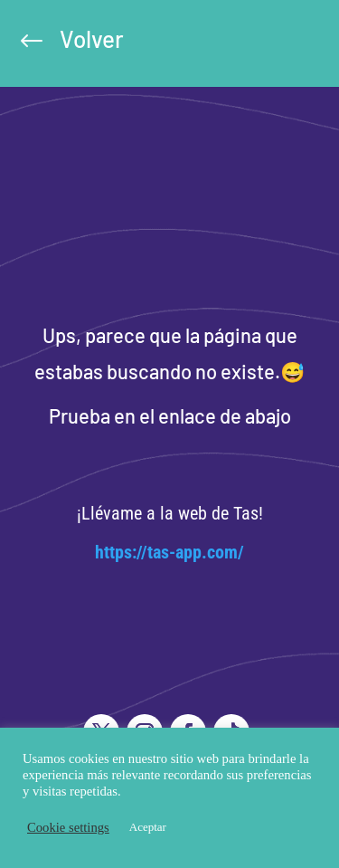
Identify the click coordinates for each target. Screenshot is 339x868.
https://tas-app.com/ (169, 552)
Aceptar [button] (148, 827)
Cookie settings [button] (68, 827)
